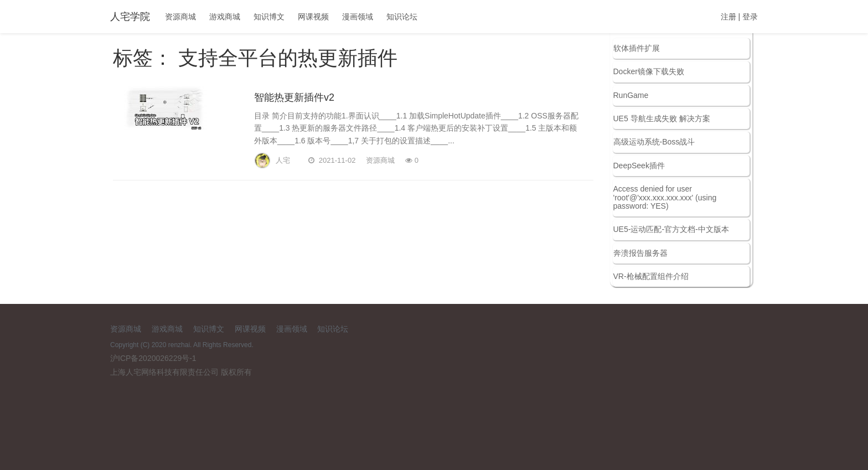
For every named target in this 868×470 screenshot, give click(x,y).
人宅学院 (130, 17)
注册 (728, 17)
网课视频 (313, 17)
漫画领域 (358, 17)
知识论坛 (402, 17)
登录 (750, 17)
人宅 (283, 131)
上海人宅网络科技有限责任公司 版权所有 (181, 372)
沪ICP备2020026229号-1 (153, 358)
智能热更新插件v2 (294, 69)
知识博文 (269, 17)
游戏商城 (225, 17)
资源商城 (180, 17)
